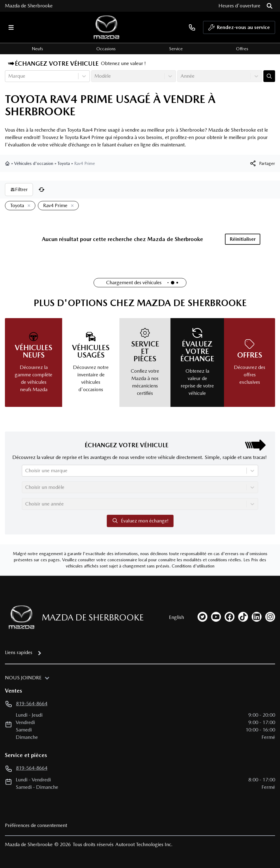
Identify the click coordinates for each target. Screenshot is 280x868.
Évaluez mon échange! (140, 521)
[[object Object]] (262, 163)
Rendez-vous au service (239, 29)
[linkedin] (257, 617)
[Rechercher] (270, 6)
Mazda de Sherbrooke (29, 6)
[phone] (192, 27)
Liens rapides (19, 652)
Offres (242, 49)
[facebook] (230, 617)
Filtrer (19, 189)
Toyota (64, 163)
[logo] (106, 27)
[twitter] (202, 617)
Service (176, 49)
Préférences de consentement (36, 825)
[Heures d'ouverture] (239, 6)
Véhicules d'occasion (34, 163)
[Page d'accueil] (20, 617)
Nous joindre (23, 678)
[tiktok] (243, 617)
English (176, 617)
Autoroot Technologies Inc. (144, 844)
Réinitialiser (243, 239)
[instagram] (270, 617)
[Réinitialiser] (42, 190)
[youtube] (216, 617)
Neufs (37, 49)
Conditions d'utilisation (193, 566)
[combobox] (9, 76)
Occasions (106, 49)
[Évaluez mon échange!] (269, 76)
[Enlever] (28, 206)
